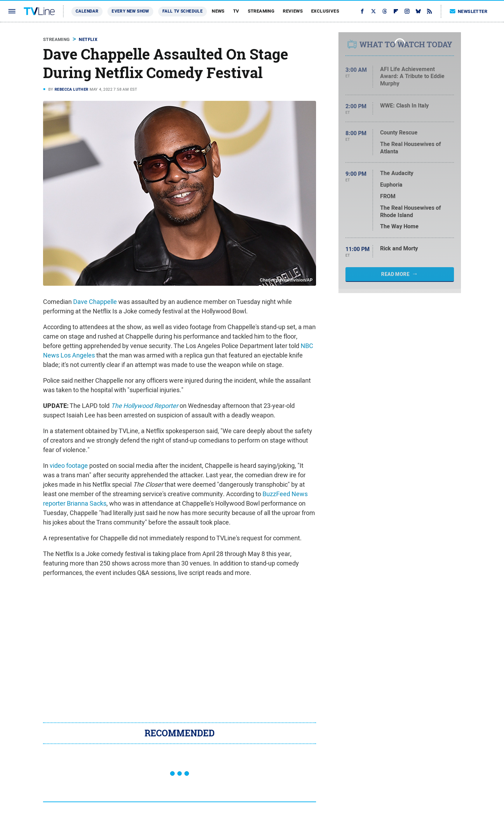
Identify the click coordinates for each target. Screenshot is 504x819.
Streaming (261, 11)
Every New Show (130, 11)
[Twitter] (373, 11)
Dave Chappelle (95, 302)
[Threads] (385, 11)
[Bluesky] (418, 11)
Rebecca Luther (72, 89)
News (218, 11)
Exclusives (325, 11)
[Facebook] (362, 11)
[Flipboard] (396, 11)
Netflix (88, 39)
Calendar (87, 11)
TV (236, 11)
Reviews (293, 11)
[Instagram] (407, 11)
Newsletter (469, 11)
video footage (69, 466)
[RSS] (429, 11)
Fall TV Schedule (183, 11)
